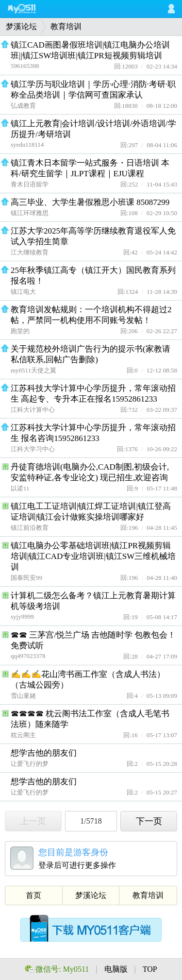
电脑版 (117, 969)
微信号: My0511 (62, 969)
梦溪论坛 (21, 26)
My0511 (32, 9)
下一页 (149, 821)
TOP (150, 969)
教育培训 (66, 26)
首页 (33, 895)
